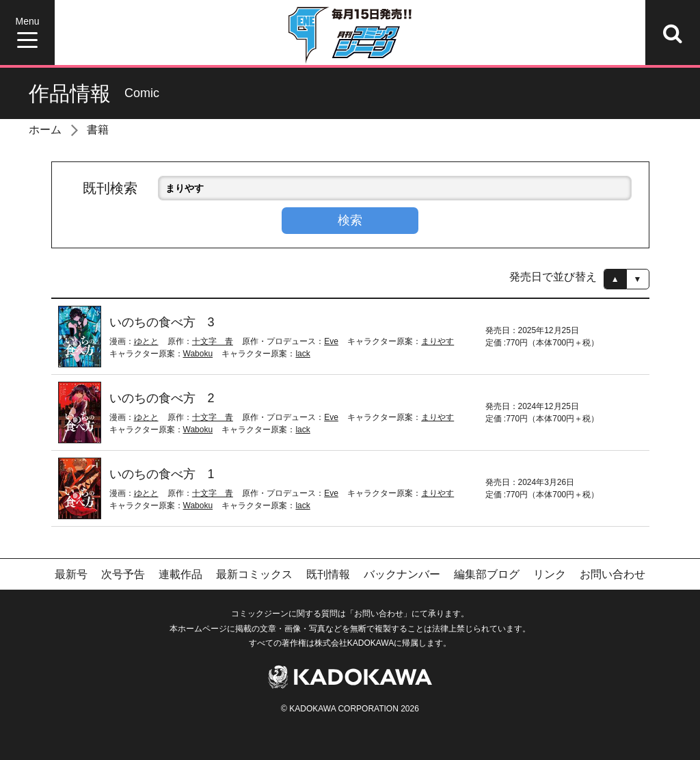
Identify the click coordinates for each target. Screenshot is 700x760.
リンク (550, 574)
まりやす (437, 341)
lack (302, 354)
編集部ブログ (487, 574)
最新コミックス (254, 574)
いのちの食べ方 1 (162, 474)
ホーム (45, 130)
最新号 (71, 574)
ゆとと (146, 341)
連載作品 (180, 574)
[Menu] (27, 32)
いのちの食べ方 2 (162, 398)
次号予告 (123, 574)
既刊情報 (328, 574)
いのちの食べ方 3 (162, 322)
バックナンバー (402, 574)
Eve (331, 341)
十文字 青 (213, 341)
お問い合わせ (612, 574)
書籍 (98, 130)
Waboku (198, 354)
